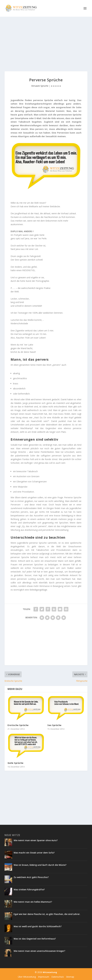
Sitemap (70, 977)
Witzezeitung (50, 972)
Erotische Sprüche (18, 725)
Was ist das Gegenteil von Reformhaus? (35, 939)
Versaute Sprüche (40, 86)
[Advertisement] (46, 44)
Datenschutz (58, 977)
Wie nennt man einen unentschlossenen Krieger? (39, 951)
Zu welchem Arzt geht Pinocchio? (31, 877)
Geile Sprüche (16, 763)
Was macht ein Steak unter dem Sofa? (34, 853)
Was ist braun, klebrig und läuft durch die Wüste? (40, 865)
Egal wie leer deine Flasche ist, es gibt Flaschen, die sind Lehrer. (47, 914)
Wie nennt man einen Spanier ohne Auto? (36, 840)
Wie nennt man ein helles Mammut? (33, 902)
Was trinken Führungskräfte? (29, 889)
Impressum (44, 977)
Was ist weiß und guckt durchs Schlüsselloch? (38, 926)
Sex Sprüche (54, 725)
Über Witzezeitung (27, 977)
